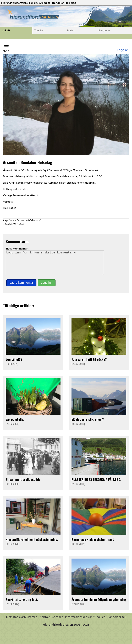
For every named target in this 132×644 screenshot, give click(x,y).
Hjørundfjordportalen (14, 3)
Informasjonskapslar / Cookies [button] (85, 622)
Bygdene (104, 30)
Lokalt (33, 3)
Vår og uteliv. (15, 424)
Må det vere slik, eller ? (88, 424)
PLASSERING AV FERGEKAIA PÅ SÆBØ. (96, 484)
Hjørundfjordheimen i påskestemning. (32, 544)
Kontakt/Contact (51, 622)
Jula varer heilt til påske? (89, 364)
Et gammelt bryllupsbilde (23, 484)
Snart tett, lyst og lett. (22, 604)
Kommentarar (17, 241)
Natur (71, 30)
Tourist (39, 30)
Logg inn (123, 50)
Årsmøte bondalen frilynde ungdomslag (99, 604)
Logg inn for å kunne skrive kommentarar (56, 265)
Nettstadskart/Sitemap (22, 622)
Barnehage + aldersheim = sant (93, 544)
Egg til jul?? (14, 364)
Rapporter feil (117, 622)
